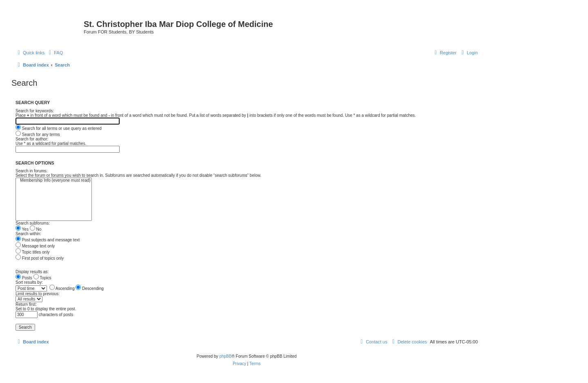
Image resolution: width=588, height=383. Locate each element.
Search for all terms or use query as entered (59, 128)
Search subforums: (33, 223)
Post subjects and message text (48, 240)
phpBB (225, 356)
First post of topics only (40, 258)
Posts (24, 278)
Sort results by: (29, 282)
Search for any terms (38, 135)
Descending (90, 288)
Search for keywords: (35, 111)
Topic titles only (32, 252)
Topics (42, 278)
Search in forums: (31, 171)
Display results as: (32, 272)
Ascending (62, 288)
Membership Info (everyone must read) (54, 181)
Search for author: (32, 139)
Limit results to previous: (38, 294)
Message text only (35, 246)
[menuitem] (55, 53)
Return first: (26, 304)
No (36, 229)
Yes (22, 229)
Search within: (28, 234)
